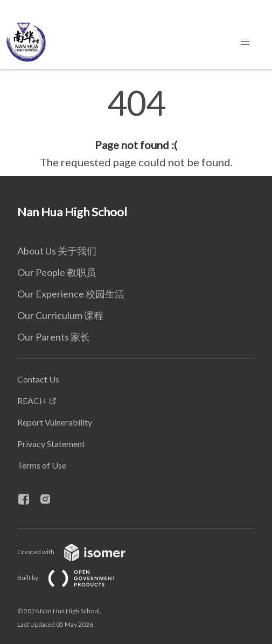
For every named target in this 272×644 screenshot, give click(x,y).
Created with (80, 552)
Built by (75, 578)
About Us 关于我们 (57, 251)
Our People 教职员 (57, 272)
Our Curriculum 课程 (60, 315)
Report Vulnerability (55, 422)
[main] (136, 128)
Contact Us (38, 379)
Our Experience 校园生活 (71, 294)
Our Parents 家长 (54, 337)
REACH (32, 401)
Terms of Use (42, 465)
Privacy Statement (51, 444)
